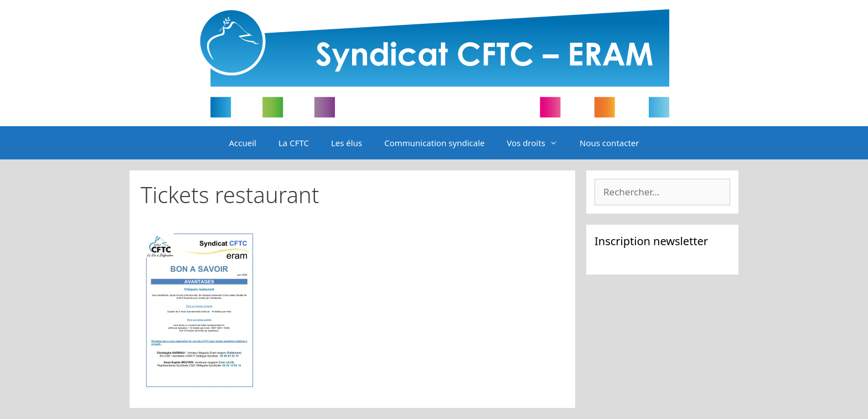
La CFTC (294, 143)
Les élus (347, 143)
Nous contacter (609, 143)
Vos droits (538, 143)
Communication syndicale (434, 143)
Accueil (243, 143)
